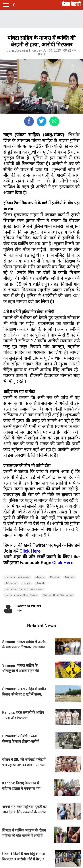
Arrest (40, 583)
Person (55, 577)
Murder (69, 577)
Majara (40, 577)
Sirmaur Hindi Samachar (58, 595)
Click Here (30, 551)
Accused (11, 583)
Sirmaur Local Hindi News (21, 595)
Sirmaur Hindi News (17, 577)
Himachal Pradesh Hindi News (24, 589)
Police (27, 583)
